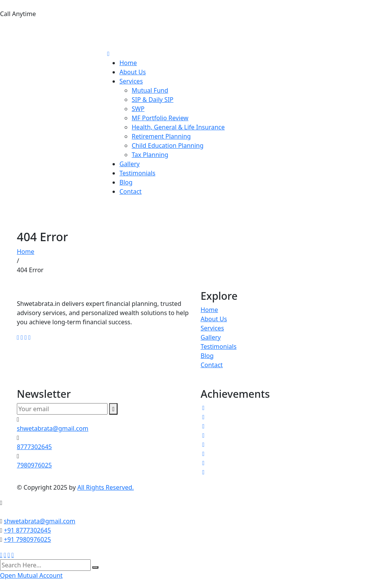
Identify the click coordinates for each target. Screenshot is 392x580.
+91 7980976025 (27, 539)
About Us (133, 72)
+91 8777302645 (27, 530)
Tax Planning (150, 155)
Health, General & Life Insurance (178, 127)
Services (131, 81)
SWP (138, 109)
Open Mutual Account (31, 575)
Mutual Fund (150, 90)
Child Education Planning (168, 145)
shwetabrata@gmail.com (53, 428)
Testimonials (137, 173)
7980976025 (22, 41)
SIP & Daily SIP (153, 100)
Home (128, 63)
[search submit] (95, 567)
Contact (131, 191)
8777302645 (22, 29)
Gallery (130, 164)
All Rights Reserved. (106, 487)
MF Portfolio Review (160, 118)
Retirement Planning (161, 136)
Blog (126, 182)
